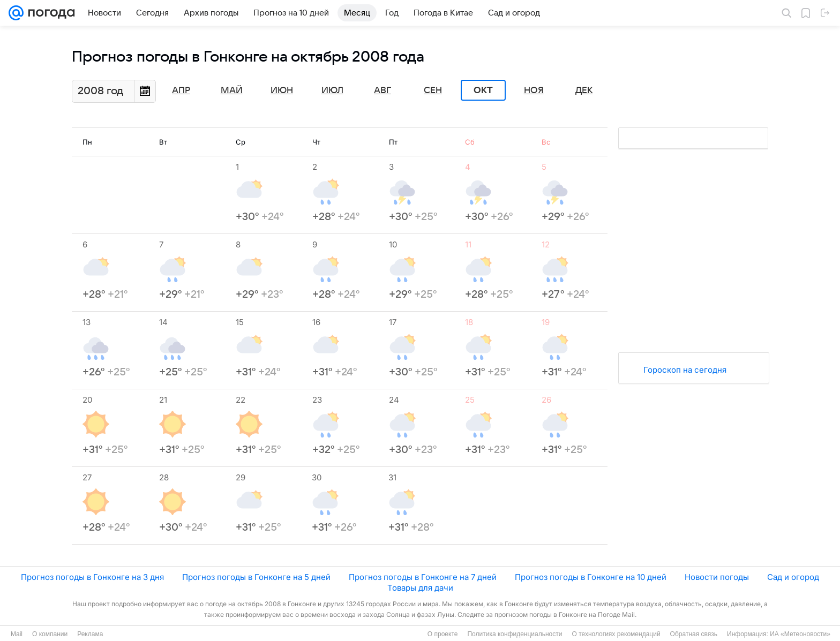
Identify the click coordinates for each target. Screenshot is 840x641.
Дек (584, 91)
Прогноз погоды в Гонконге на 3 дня (92, 577)
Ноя (534, 91)
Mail (17, 634)
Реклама (90, 634)
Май (232, 91)
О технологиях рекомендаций (616, 634)
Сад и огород (793, 577)
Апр (181, 91)
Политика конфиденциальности (515, 634)
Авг (382, 91)
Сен (433, 91)
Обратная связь (694, 634)
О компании (50, 634)
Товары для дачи (420, 588)
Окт (483, 91)
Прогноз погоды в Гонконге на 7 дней (423, 577)
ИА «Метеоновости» (800, 634)
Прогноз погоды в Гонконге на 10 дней (591, 577)
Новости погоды (717, 577)
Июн (282, 91)
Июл (332, 91)
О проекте (443, 634)
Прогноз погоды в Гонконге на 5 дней (256, 577)
